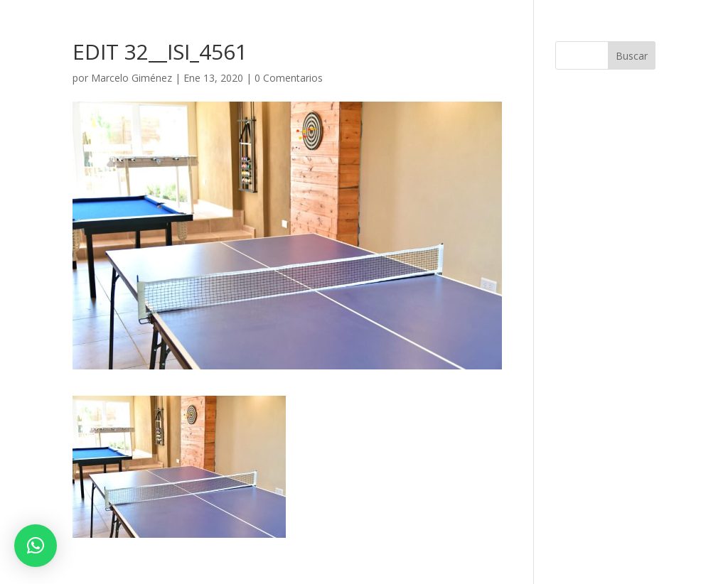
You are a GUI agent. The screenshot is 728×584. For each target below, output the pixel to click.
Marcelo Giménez (132, 78)
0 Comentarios (289, 78)
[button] (36, 546)
